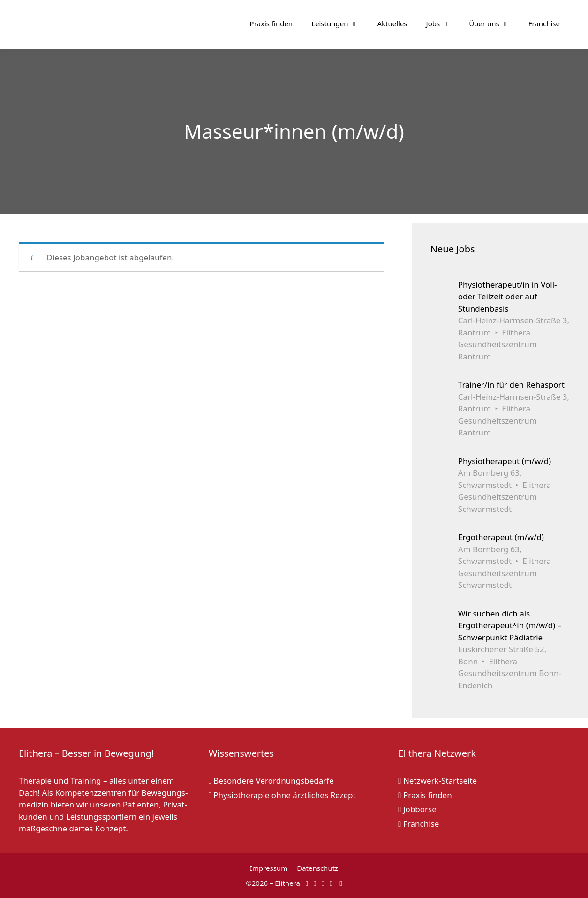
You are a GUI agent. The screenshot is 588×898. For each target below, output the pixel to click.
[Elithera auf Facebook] (307, 883)
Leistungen (339, 23)
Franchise (544, 23)
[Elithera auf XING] (331, 883)
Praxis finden (271, 23)
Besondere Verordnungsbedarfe (271, 780)
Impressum (269, 868)
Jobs (443, 23)
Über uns (494, 23)
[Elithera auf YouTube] (323, 883)
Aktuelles (392, 23)
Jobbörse (417, 809)
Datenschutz (317, 868)
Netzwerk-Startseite (437, 780)
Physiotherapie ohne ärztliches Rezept (282, 795)
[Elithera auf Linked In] (341, 883)
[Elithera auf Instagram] (315, 883)
